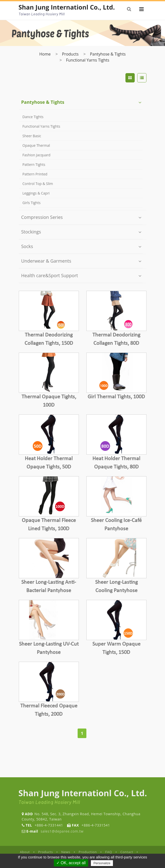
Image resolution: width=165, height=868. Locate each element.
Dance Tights (33, 117)
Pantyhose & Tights (108, 54)
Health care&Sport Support (50, 275)
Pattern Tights (34, 164)
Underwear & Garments (46, 261)
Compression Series (42, 217)
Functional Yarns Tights (88, 60)
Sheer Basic (32, 136)
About (25, 852)
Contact (127, 852)
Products (70, 54)
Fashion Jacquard (37, 155)
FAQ (109, 852)
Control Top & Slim (38, 184)
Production (88, 852)
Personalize (102, 863)
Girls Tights (32, 203)
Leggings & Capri (36, 193)
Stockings (31, 232)
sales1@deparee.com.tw (62, 831)
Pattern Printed (35, 174)
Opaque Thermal (36, 145)
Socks (27, 246)
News (66, 852)
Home (45, 54)
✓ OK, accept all (71, 863)
